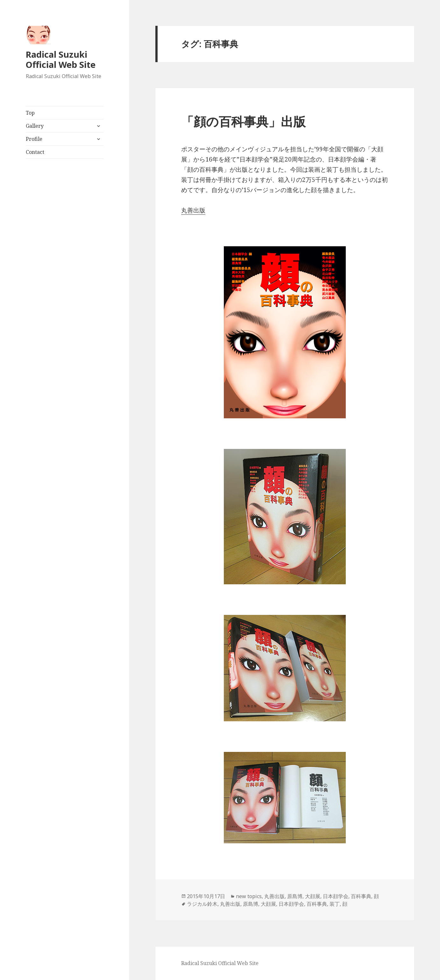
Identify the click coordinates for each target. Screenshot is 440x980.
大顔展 (313, 896)
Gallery (35, 126)
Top (30, 113)
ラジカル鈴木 (202, 904)
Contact (35, 152)
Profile (34, 139)
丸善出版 (193, 210)
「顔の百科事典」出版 (243, 121)
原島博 (295, 896)
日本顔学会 (336, 896)
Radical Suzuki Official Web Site (61, 59)
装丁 (335, 904)
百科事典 (361, 896)
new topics (249, 896)
